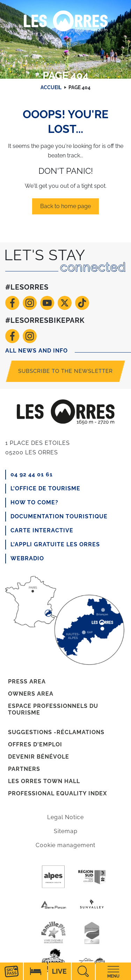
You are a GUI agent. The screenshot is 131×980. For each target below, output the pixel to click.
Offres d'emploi (35, 744)
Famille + (53, 933)
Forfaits (12, 971)
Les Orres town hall (44, 781)
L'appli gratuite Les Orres (55, 544)
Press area (27, 681)
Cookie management (65, 845)
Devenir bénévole (39, 757)
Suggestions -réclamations (56, 732)
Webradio (27, 558)
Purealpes (53, 877)
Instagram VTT (30, 336)
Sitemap (66, 831)
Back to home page (65, 206)
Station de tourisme (92, 933)
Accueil (51, 87)
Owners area (31, 694)
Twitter (65, 303)
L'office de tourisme (45, 488)
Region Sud (92, 877)
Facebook (12, 303)
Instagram (30, 303)
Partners (24, 769)
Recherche (83, 971)
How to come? (34, 502)
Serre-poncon (53, 905)
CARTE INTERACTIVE (42, 530)
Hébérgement (35, 971)
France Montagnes (92, 961)
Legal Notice (65, 817)
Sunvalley (92, 905)
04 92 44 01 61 (32, 474)
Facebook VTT (12, 336)
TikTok (82, 303)
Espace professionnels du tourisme (53, 709)
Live (59, 971)
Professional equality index (57, 793)
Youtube (47, 303)
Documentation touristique (59, 516)
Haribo (53, 961)
